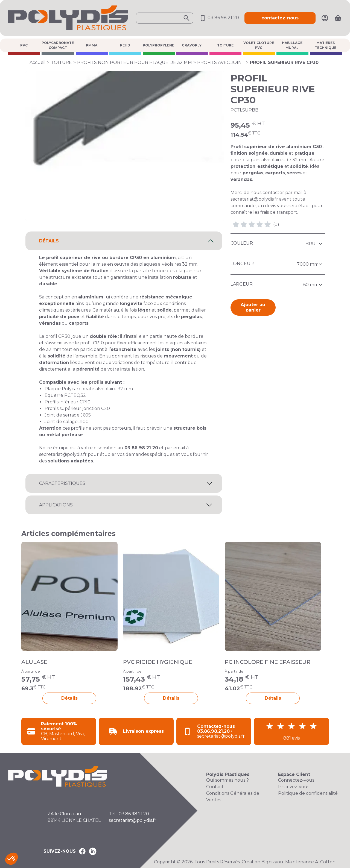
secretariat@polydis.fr (254, 199)
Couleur (242, 243)
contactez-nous (280, 18)
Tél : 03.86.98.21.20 (129, 814)
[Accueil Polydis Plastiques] (68, 18)
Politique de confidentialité (308, 793)
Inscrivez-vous (294, 787)
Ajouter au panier (253, 307)
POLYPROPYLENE (158, 45)
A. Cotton (325, 862)
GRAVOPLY (192, 45)
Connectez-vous (296, 780)
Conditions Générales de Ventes (233, 797)
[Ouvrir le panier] (338, 18)
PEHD (125, 45)
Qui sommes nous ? (227, 780)
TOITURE (225, 45)
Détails (69, 698)
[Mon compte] (325, 18)
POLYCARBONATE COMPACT (58, 45)
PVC (24, 45)
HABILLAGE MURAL (292, 45)
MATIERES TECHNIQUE (326, 45)
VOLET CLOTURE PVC (259, 45)
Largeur (242, 284)
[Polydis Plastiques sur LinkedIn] (93, 851)
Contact (215, 787)
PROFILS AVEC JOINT (221, 62)
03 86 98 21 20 (219, 18)
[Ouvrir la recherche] (165, 18)
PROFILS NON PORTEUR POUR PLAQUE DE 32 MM (135, 62)
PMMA (92, 45)
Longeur (242, 264)
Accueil (38, 62)
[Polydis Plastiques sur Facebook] (82, 851)
